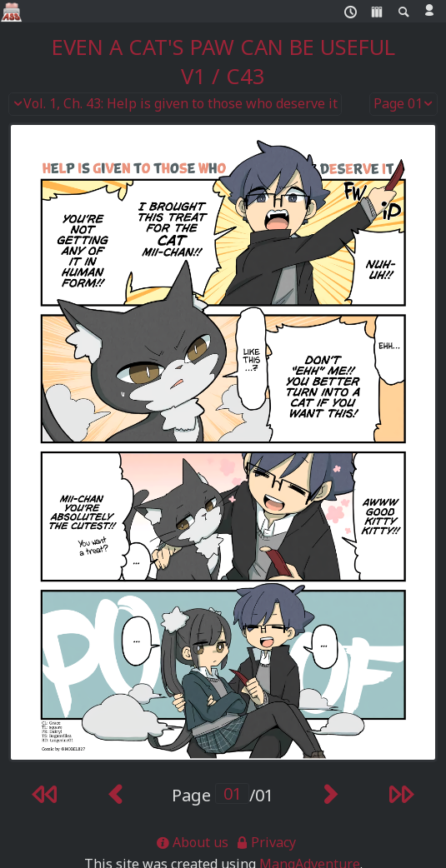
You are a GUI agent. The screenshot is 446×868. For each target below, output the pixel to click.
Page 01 (403, 104)
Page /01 (223, 795)
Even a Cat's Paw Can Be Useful (223, 47)
